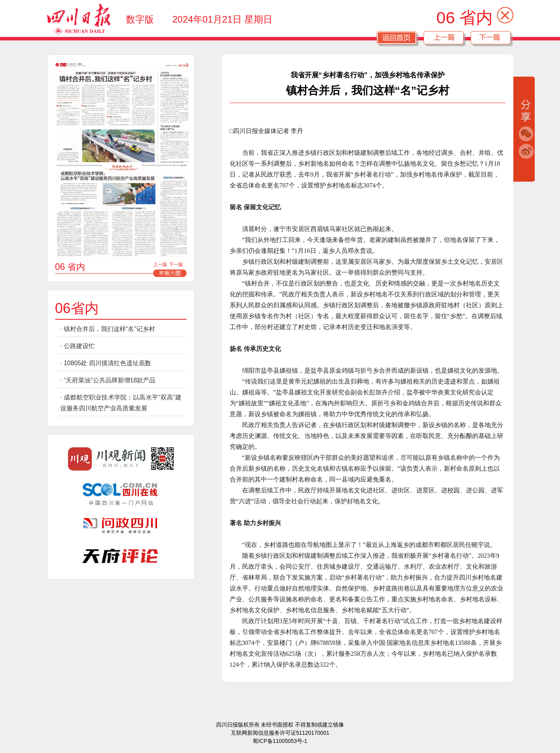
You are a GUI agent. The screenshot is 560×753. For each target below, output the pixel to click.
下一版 (176, 264)
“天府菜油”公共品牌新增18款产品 (110, 380)
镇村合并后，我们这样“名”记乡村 (109, 329)
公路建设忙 (79, 346)
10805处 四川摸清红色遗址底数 (107, 363)
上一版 (160, 264)
